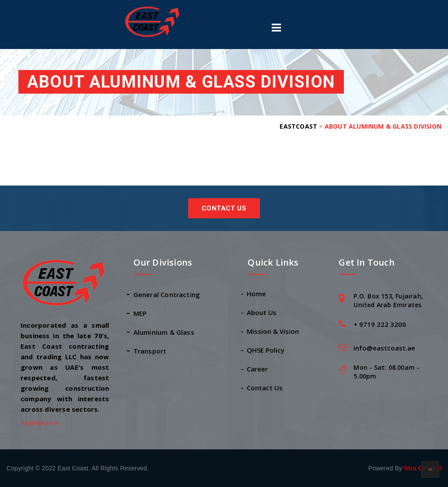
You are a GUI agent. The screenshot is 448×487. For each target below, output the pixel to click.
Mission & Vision (273, 331)
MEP (140, 313)
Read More (39, 423)
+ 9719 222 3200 (380, 324)
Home (257, 294)
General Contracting (167, 294)
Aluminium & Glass (164, 332)
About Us (262, 312)
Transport (150, 351)
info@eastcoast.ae (384, 348)
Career (258, 369)
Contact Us (224, 208)
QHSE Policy (266, 350)
